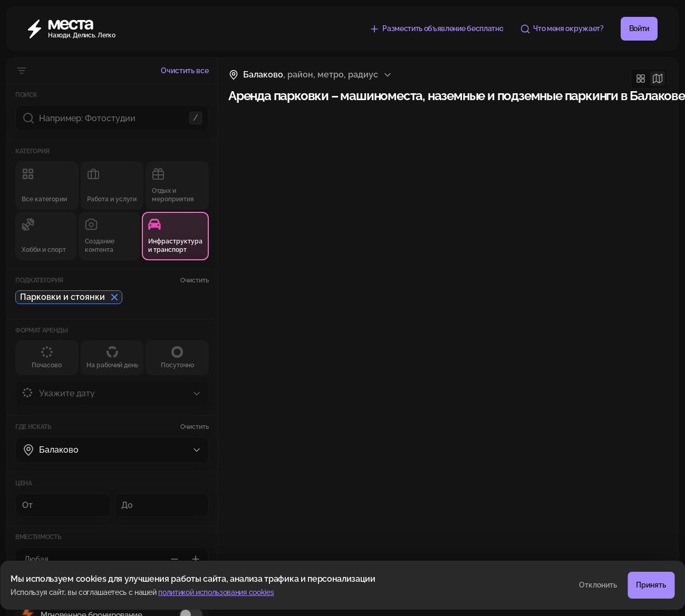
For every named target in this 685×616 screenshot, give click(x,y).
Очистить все (185, 71)
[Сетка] (641, 79)
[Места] (77, 29)
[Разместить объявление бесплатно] (436, 29)
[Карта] (658, 79)
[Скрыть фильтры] (22, 71)
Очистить (195, 280)
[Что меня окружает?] (562, 29)
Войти (639, 28)
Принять (651, 585)
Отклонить (598, 585)
